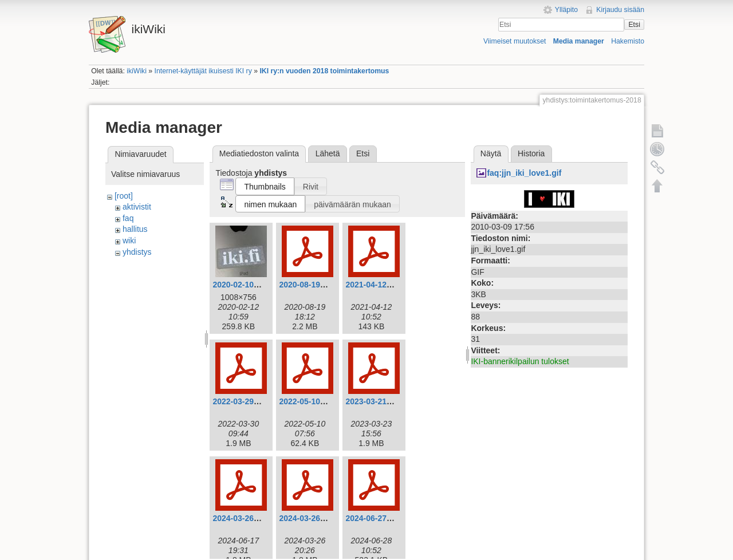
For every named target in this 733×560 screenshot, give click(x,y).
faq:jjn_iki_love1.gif (524, 173)
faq (128, 218)
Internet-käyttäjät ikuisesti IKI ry (203, 71)
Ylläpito (566, 10)
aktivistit (137, 207)
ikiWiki (137, 71)
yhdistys (137, 252)
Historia (531, 153)
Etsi (634, 25)
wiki (129, 240)
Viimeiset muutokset (515, 41)
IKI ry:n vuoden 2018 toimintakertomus (324, 71)
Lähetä (328, 153)
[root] (124, 196)
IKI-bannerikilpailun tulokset (520, 361)
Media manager (579, 41)
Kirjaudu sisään (620, 10)
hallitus (135, 229)
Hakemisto (628, 41)
